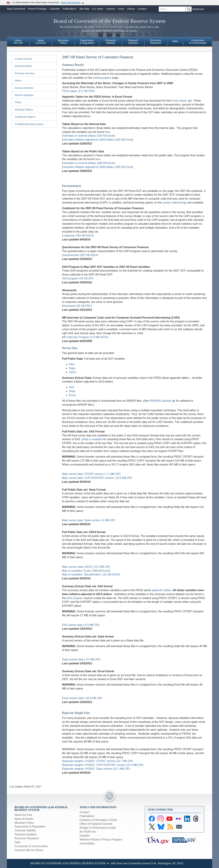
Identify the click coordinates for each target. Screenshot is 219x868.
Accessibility (87, 843)
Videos (131, 9)
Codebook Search (25, 117)
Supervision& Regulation (87, 42)
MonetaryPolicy (63, 42)
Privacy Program (112, 840)
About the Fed (23, 815)
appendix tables (162, 590)
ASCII (73, 372)
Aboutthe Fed (18, 42)
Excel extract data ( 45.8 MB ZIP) (82, 698)
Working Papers (24, 110)
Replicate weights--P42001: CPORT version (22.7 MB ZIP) (98, 761)
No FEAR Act (88, 832)
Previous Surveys (25, 73)
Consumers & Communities (198, 42)
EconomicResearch (156, 42)
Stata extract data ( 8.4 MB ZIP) (81, 659)
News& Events (41, 42)
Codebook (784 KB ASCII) (78, 236)
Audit (112, 828)
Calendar (55, 9)
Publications (70, 9)
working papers (102, 78)
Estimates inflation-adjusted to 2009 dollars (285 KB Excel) (98, 167)
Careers (110, 9)
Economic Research (27, 838)
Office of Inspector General (96, 824)
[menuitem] (18, 42)
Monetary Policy (24, 823)
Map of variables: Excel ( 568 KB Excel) (86, 571)
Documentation (23, 66)
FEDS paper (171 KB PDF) (79, 91)
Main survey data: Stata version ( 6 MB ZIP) (89, 520)
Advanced (198, 9)
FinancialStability (111, 42)
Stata (72, 368)
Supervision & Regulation (30, 827)
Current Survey (23, 59)
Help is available (93, 439)
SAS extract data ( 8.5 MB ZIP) (81, 625)
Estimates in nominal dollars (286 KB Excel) (89, 163)
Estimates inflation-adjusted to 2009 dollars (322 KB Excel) (98, 140)
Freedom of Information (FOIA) (98, 820)
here (107, 132)
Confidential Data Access (29, 124)
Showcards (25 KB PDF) (77, 306)
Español (85, 836)
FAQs (121, 9)
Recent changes (24, 95)
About (18, 80)
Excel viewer (179, 101)
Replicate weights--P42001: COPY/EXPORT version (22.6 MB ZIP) (103, 765)
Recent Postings (37, 9)
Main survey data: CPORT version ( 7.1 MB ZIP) (91, 474)
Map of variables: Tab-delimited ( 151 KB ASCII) (91, 574)
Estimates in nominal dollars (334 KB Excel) (89, 136)
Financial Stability (25, 830)
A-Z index (98, 9)
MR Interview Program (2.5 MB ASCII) (85, 337)
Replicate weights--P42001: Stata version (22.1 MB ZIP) (96, 769)
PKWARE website (160, 401)
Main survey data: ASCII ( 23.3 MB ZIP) (86, 567)
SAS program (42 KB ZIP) (78, 278)
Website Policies (90, 840)
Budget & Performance (93, 828)
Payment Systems (26, 834)
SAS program (75, 598)
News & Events (24, 819)
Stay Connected (16, 9)
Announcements (24, 88)
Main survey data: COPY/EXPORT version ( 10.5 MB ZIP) (97, 478)
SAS (72, 364)
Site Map (84, 9)
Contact (142, 9)
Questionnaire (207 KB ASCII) (80, 255)
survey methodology (175, 203)
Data (175, 41)
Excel (72, 395)
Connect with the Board (29, 850)
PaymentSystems (133, 42)
